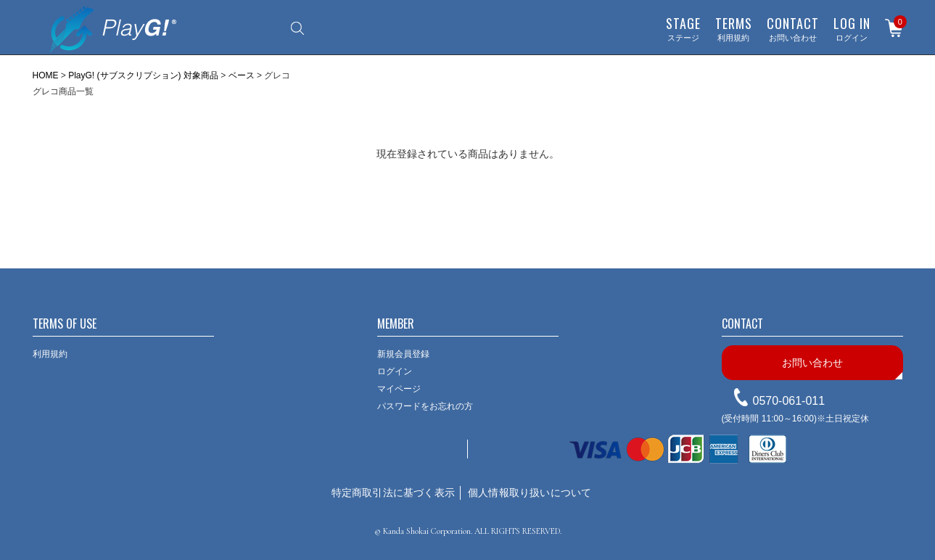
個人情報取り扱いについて (530, 493)
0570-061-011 (789, 401)
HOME (46, 75)
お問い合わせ (793, 28)
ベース (242, 75)
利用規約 (734, 28)
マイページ (399, 389)
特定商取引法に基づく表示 (393, 493)
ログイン (852, 28)
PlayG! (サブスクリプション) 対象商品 (143, 75)
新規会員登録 (403, 354)
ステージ (683, 28)
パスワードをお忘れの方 (425, 406)
